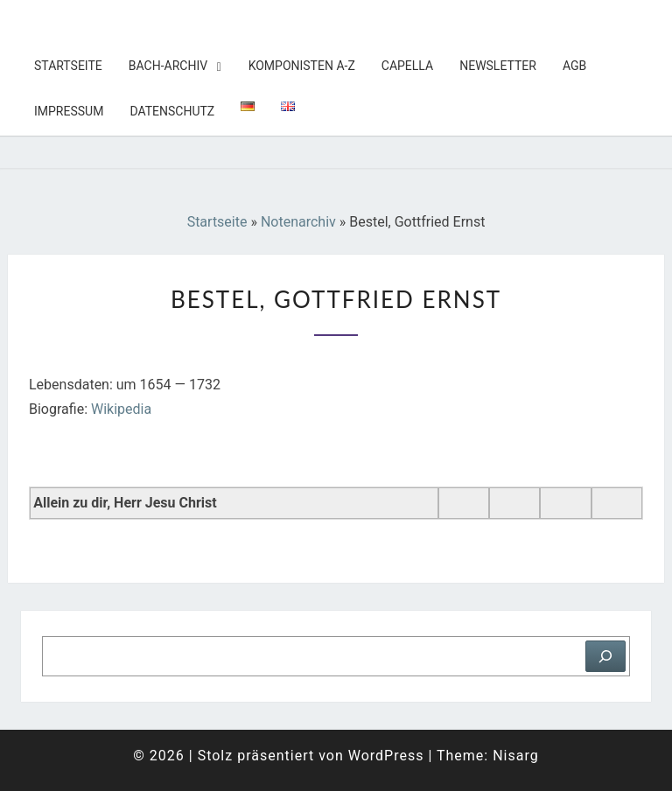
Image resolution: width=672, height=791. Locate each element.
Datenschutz (172, 111)
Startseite (68, 66)
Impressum (69, 111)
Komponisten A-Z (302, 66)
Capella (407, 66)
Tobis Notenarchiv (121, 22)
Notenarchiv (298, 222)
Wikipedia (121, 409)
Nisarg (516, 756)
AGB (574, 66)
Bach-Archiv (168, 66)
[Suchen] (605, 656)
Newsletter (498, 66)
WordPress (386, 756)
